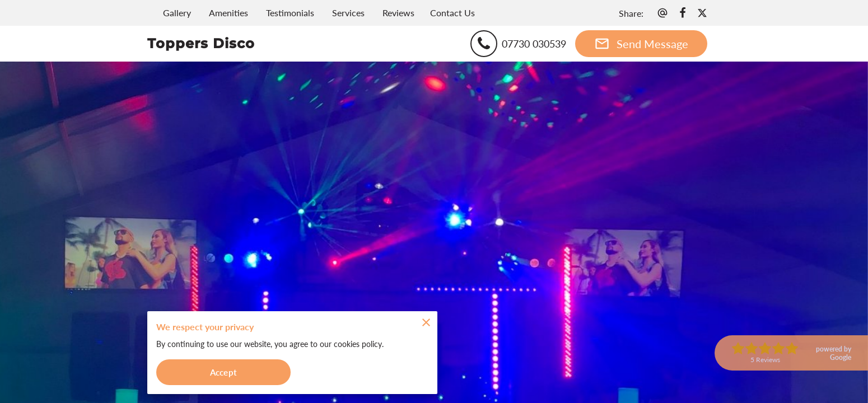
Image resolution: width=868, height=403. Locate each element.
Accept (223, 371)
